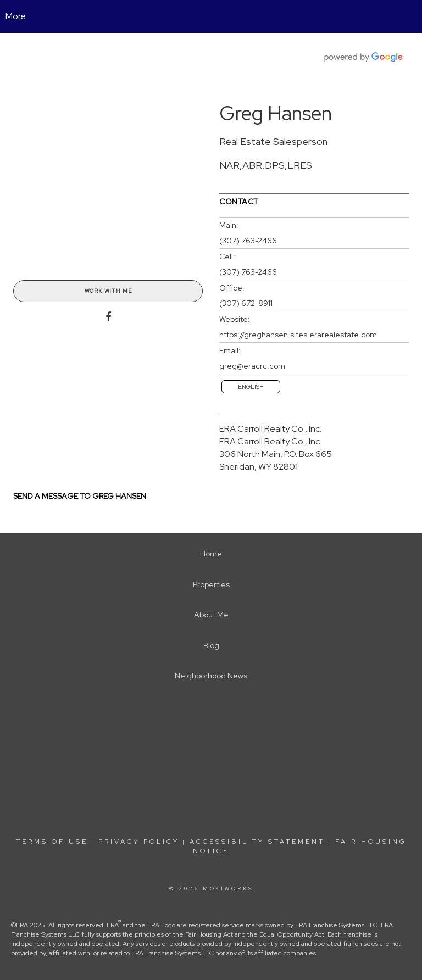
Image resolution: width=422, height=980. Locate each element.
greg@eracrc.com (252, 366)
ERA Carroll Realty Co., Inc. (270, 429)
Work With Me (108, 291)
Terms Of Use (52, 842)
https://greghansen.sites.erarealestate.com (298, 335)
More (16, 16)
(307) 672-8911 (246, 303)
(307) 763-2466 (248, 241)
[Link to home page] (211, 16)
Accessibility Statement (257, 842)
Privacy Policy (139, 842)
